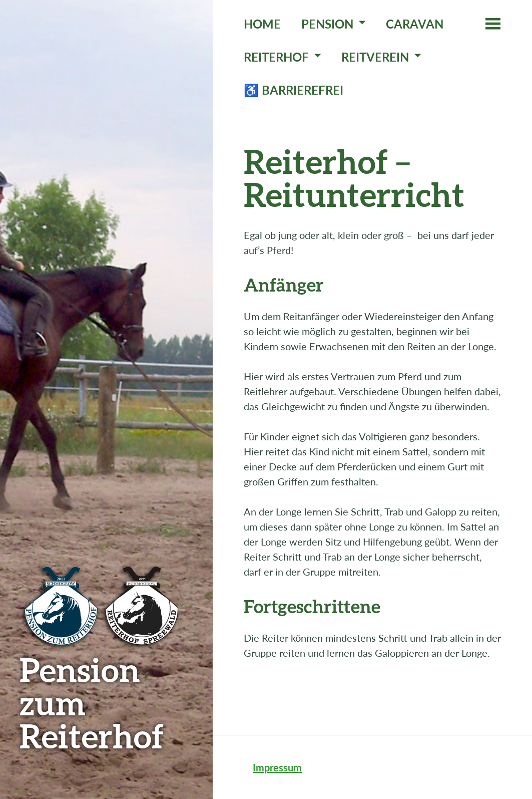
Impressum (277, 767)
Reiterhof (276, 57)
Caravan (415, 24)
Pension (327, 24)
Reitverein (375, 57)
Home (262, 24)
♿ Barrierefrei (294, 90)
